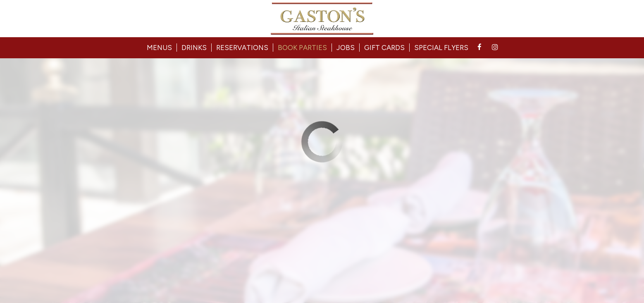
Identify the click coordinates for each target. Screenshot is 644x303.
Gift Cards (384, 48)
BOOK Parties (302, 48)
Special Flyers (441, 48)
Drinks (194, 48)
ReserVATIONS (242, 48)
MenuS (159, 48)
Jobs (346, 48)
